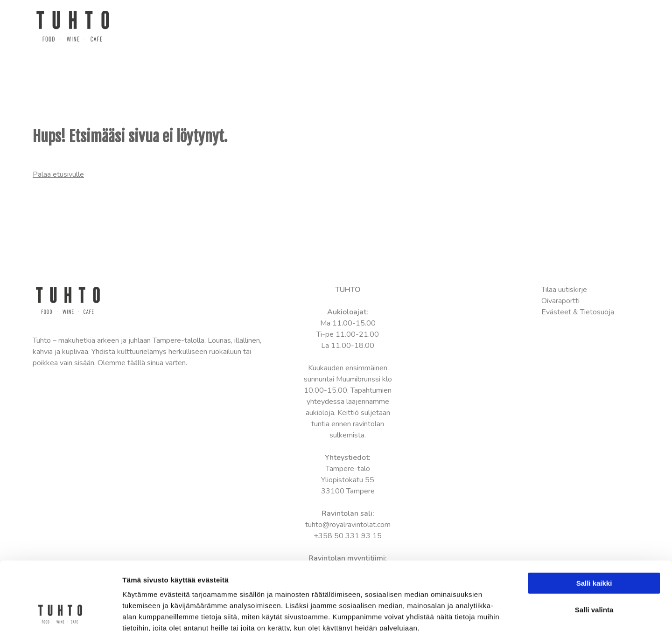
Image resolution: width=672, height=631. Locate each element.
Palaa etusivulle (58, 174)
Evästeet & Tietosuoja (578, 312)
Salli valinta (594, 546)
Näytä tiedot (499, 613)
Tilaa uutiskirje (564, 290)
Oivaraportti (560, 301)
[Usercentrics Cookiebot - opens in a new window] (60, 613)
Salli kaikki (594, 519)
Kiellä (594, 572)
